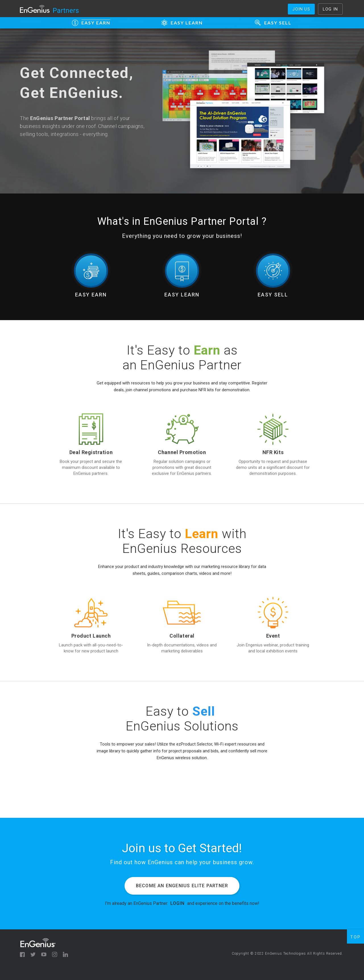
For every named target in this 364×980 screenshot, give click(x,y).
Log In (330, 9)
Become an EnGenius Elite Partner (182, 886)
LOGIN (177, 903)
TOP (356, 937)
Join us (301, 9)
